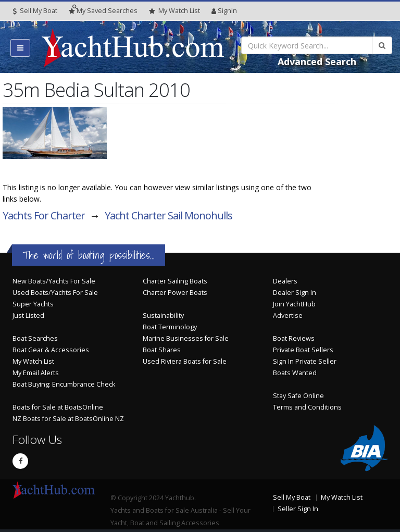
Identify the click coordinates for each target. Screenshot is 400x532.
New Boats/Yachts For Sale (54, 281)
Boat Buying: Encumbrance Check (64, 384)
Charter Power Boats (175, 293)
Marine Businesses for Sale (186, 338)
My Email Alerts (36, 373)
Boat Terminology (170, 327)
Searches (103, 11)
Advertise (288, 316)
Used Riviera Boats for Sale (185, 361)
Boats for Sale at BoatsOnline (58, 407)
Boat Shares (162, 350)
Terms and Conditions (307, 407)
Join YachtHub (294, 304)
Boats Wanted (295, 373)
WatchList (174, 11)
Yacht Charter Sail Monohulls (168, 215)
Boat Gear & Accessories (51, 350)
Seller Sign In (298, 509)
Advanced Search (317, 61)
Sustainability (163, 316)
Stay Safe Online (298, 396)
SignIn (224, 11)
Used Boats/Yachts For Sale (55, 293)
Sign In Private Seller (305, 361)
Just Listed (28, 316)
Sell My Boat (35, 11)
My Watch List (33, 361)
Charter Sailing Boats (175, 281)
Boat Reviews (294, 338)
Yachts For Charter (44, 215)
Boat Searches (35, 338)
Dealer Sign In (295, 293)
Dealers (285, 281)
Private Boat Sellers (303, 350)
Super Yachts (33, 304)
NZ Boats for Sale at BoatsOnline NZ (68, 419)
